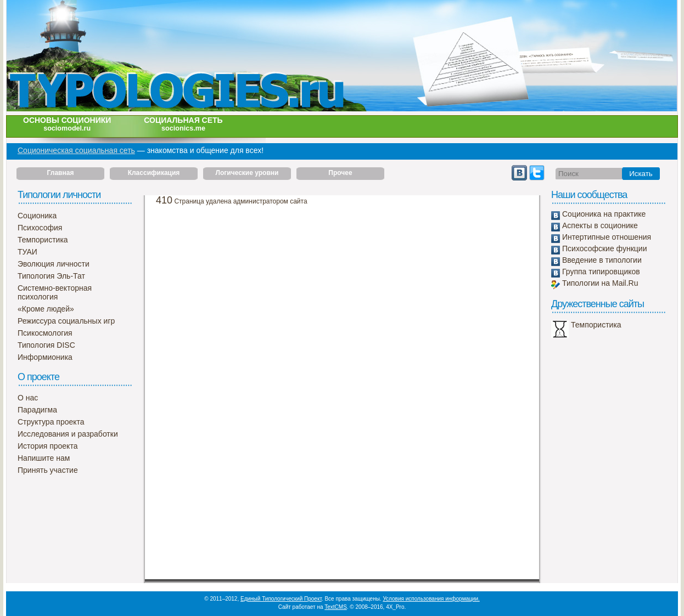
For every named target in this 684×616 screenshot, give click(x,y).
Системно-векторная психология (55, 292)
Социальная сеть (183, 124)
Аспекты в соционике (600, 225)
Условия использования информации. (431, 599)
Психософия (40, 228)
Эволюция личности (54, 264)
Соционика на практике (604, 214)
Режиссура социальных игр (66, 321)
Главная (61, 173)
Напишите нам (44, 458)
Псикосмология (45, 333)
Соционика (37, 216)
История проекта (47, 446)
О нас (28, 398)
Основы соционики (67, 124)
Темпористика (43, 240)
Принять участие (48, 470)
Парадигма (37, 410)
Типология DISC (46, 345)
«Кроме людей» (46, 309)
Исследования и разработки (68, 434)
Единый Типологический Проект (281, 599)
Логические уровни (247, 173)
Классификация (154, 173)
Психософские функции (604, 248)
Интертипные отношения (607, 237)
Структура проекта (51, 422)
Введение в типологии (602, 260)
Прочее (340, 173)
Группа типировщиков (601, 272)
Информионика (45, 357)
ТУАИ (27, 252)
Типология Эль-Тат (51, 276)
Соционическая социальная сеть (76, 150)
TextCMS (336, 607)
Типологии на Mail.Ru (600, 283)
